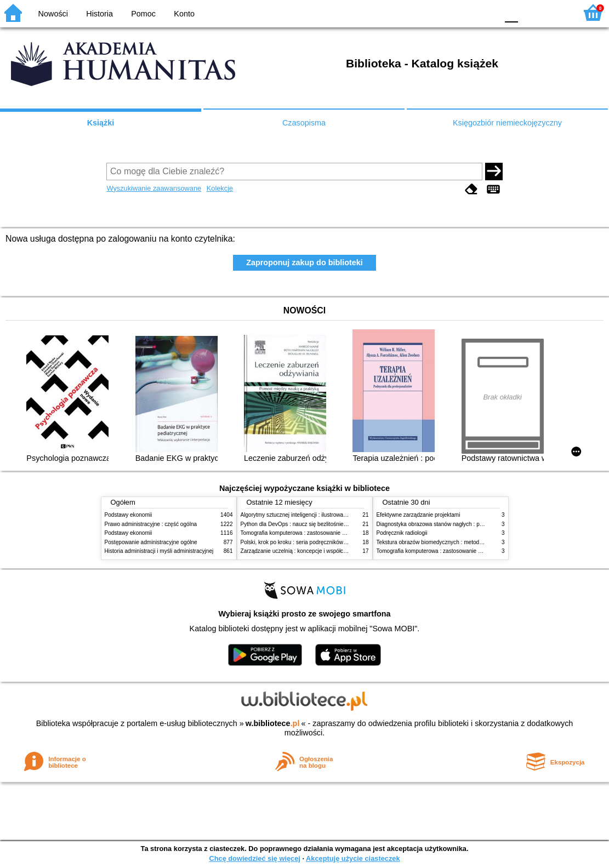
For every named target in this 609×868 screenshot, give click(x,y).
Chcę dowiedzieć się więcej (254, 858)
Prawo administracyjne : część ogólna (151, 524)
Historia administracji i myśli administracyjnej (159, 551)
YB (463, 12)
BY (486, 12)
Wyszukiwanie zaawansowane (154, 188)
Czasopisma (304, 123)
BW (442, 12)
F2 (556, 12)
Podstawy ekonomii (129, 515)
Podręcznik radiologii (402, 533)
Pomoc (143, 14)
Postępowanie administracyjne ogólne (151, 542)
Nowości (53, 14)
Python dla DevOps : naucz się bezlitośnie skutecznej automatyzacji (324, 524)
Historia (99, 14)
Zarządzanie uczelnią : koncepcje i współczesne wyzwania (312, 551)
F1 (530, 12)
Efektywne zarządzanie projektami (419, 515)
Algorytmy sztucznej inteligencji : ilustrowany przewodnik (310, 515)
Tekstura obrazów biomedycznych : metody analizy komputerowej (457, 542)
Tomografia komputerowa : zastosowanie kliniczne (302, 533)
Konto (184, 14)
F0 (511, 12)
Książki (101, 123)
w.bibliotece (273, 723)
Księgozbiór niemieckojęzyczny (507, 123)
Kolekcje (220, 188)
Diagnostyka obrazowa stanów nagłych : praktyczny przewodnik (455, 524)
